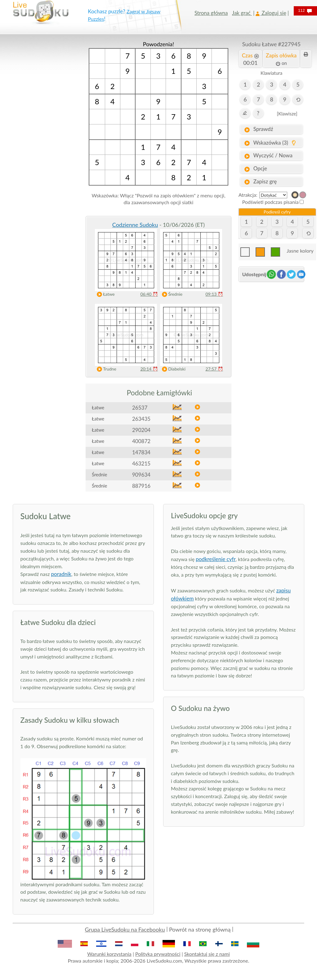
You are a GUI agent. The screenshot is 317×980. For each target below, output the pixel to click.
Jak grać (242, 13)
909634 (141, 475)
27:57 (214, 369)
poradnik (61, 574)
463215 (141, 463)
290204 (141, 430)
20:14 (149, 369)
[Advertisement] (46, 133)
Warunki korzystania (109, 954)
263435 (141, 419)
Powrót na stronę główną (200, 929)
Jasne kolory (300, 251)
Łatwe (104, 294)
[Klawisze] (287, 114)
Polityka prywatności (158, 954)
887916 (141, 486)
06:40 (149, 294)
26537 (140, 408)
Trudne (105, 369)
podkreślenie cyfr (216, 559)
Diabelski (172, 369)
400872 (141, 441)
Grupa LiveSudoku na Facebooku (125, 929)
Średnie (171, 294)
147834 (141, 452)
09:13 (214, 294)
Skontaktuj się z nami (207, 954)
